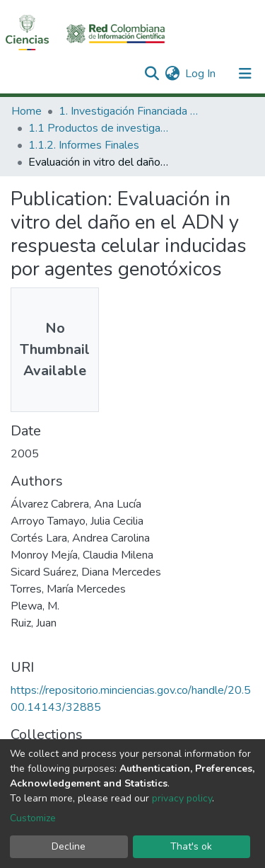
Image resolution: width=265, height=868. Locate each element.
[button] (172, 74)
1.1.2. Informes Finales (84, 145)
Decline (69, 846)
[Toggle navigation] (245, 74)
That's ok (191, 846)
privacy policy (182, 798)
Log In (201, 74)
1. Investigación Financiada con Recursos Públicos (129, 111)
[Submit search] (152, 74)
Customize (33, 818)
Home (26, 111)
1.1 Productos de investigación (99, 128)
